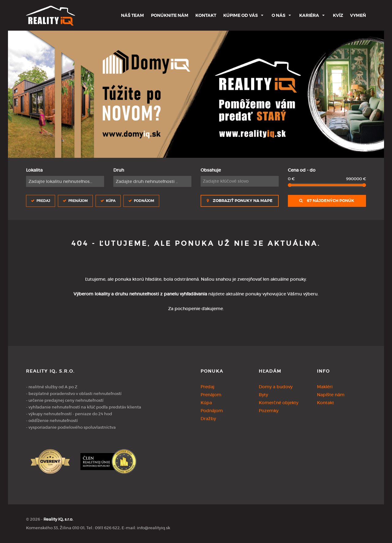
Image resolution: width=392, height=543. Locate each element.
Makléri (325, 387)
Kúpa (111, 201)
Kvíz (338, 15)
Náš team (132, 15)
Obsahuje (211, 170)
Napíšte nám (331, 395)
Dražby (208, 419)
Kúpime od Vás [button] (241, 15)
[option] (196, 94)
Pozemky (269, 411)
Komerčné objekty (279, 403)
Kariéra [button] (309, 15)
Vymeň (358, 15)
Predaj (43, 201)
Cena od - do (302, 170)
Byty (263, 395)
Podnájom (144, 201)
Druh (119, 170)
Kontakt (206, 15)
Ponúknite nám (170, 15)
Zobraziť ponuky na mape (240, 201)
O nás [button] (279, 15)
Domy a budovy (276, 387)
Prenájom (78, 201)
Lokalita (34, 170)
